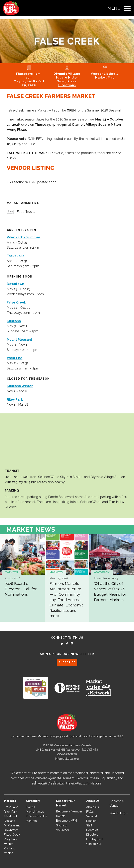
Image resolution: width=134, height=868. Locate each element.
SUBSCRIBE (67, 662)
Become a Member (69, 811)
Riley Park (11, 812)
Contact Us (94, 844)
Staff (89, 825)
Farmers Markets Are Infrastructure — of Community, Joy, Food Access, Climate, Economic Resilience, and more (67, 600)
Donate (61, 816)
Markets (11, 572)
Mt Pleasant (12, 825)
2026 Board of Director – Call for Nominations (21, 589)
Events (30, 807)
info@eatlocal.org (67, 759)
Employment (95, 839)
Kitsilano (10, 821)
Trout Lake (11, 807)
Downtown (11, 830)
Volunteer (63, 830)
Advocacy (102, 572)
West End (10, 816)
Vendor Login (119, 813)
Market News (31, 529)
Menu (114, 8)
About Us (93, 807)
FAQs (90, 812)
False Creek (12, 835)
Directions (67, 85)
